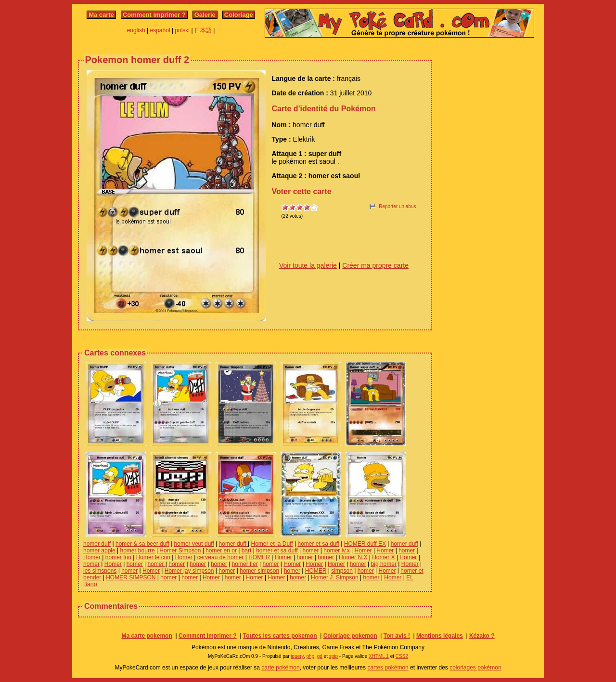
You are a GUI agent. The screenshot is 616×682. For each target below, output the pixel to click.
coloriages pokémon (475, 668)
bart (247, 551)
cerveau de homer (221, 557)
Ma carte (101, 15)
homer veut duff (194, 544)
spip (334, 656)
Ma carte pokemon (147, 636)
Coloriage (239, 15)
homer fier (245, 564)
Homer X (383, 557)
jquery (297, 656)
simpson (342, 571)
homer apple (99, 551)
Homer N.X (353, 557)
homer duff (97, 544)
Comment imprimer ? (154, 15)
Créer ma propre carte (375, 265)
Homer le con (153, 557)
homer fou (118, 557)
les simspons (100, 571)
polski (182, 30)
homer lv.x (336, 551)
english (136, 30)
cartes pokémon (388, 668)
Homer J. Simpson (335, 577)
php (310, 656)
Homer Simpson (180, 551)
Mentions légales (440, 636)
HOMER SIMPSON (131, 577)
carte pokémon (280, 668)
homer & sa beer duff (142, 544)
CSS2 (402, 656)
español (160, 30)
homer (310, 551)
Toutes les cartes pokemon (280, 636)
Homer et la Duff (272, 544)
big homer (384, 564)
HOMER (259, 557)
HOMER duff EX (365, 544)
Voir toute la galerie (308, 265)
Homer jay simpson (189, 571)
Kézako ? (482, 636)
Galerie (205, 15)
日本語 (203, 30)
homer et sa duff (318, 544)
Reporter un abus (397, 206)
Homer (363, 551)
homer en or (221, 551)
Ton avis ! (397, 636)
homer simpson (259, 571)
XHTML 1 (379, 656)
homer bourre (138, 551)
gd (320, 656)
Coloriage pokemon (350, 636)
